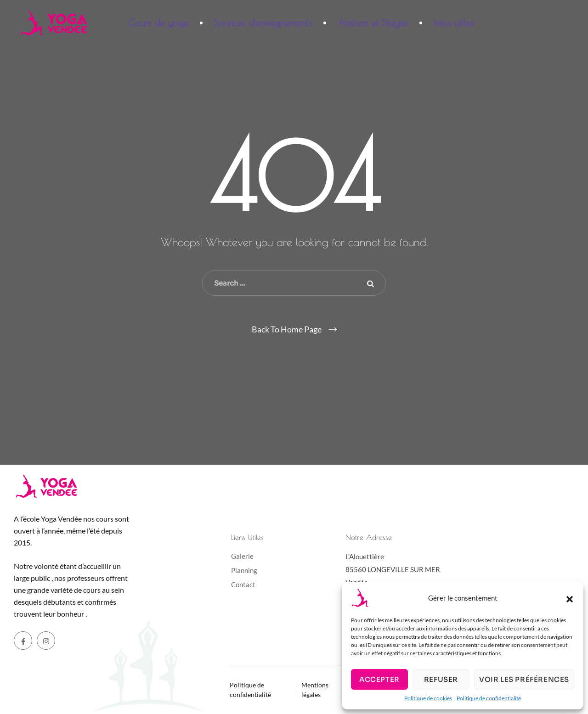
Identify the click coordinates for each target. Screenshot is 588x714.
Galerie (242, 556)
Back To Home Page (287, 329)
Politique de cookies (428, 698)
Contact (243, 585)
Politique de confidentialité (489, 698)
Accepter (379, 679)
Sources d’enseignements (263, 23)
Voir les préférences (524, 679)
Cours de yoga (158, 23)
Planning (244, 570)
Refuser (441, 679)
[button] (570, 598)
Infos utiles (454, 23)
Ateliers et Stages (373, 23)
